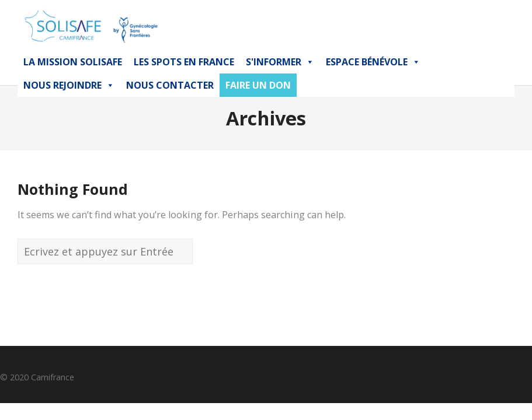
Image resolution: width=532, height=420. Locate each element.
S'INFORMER (280, 62)
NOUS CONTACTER (170, 85)
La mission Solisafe (73, 62)
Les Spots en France (184, 62)
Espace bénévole (373, 62)
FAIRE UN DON (258, 85)
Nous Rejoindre (69, 85)
